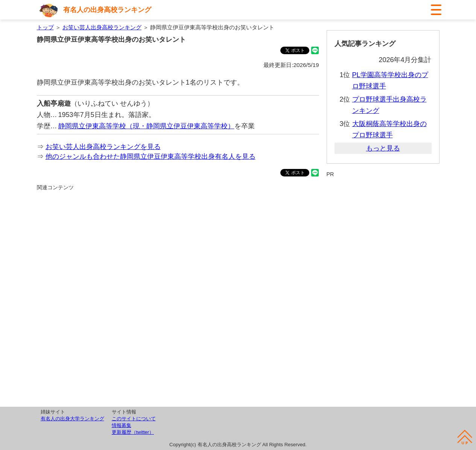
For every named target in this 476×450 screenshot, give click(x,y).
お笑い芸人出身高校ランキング (102, 27)
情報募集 (122, 425)
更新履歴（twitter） (133, 432)
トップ (45, 27)
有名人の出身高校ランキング (107, 10)
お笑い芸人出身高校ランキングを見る (103, 147)
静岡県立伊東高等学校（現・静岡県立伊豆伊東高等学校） (146, 126)
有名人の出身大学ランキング (72, 419)
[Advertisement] (178, 277)
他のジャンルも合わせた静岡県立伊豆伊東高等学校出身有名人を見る (151, 157)
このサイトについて (134, 419)
